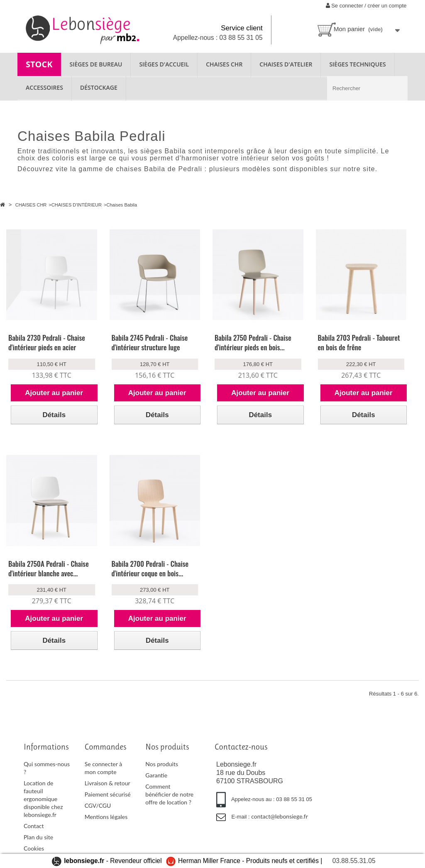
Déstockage (99, 87)
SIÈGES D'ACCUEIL (164, 64)
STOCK (39, 64)
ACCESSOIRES (44, 87)
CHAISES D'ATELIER (286, 64)
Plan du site (38, 837)
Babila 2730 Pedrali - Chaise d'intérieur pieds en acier (47, 342)
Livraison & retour (107, 783)
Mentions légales (106, 817)
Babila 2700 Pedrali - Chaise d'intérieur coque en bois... (150, 568)
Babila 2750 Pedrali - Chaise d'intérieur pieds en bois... (253, 342)
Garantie (156, 775)
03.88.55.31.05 (354, 861)
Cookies (34, 848)
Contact (34, 826)
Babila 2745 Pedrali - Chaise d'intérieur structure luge (150, 342)
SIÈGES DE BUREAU (96, 64)
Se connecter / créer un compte (366, 6)
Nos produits (162, 764)
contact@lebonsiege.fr (280, 816)
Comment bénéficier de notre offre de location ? (169, 794)
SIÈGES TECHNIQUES (357, 64)
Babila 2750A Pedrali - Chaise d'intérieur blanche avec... (49, 568)
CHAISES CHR (224, 64)
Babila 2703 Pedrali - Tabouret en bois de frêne (359, 342)
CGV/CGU (98, 805)
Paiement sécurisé (108, 794)
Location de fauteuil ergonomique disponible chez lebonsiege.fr (43, 799)
